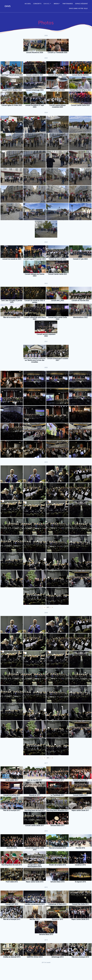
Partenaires (68, 4)
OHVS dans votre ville (78, 8)
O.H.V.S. (47, 4)
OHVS (8, 6)
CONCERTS (37, 4)
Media (56, 4)
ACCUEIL (28, 4)
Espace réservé (81, 4)
